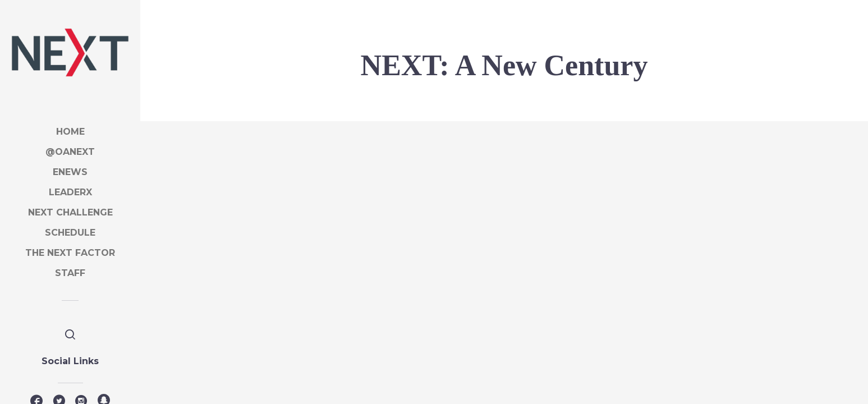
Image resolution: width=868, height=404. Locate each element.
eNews (70, 172)
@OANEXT (70, 152)
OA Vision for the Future (721, 285)
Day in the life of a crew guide (496, 285)
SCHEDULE (70, 233)
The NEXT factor (70, 253)
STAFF (70, 273)
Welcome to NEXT (217, 238)
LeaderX (70, 192)
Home (70, 132)
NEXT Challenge (70, 212)
